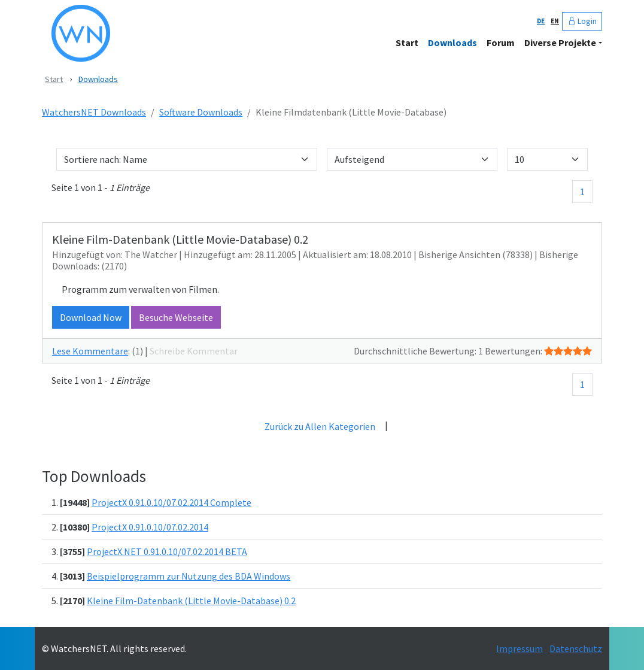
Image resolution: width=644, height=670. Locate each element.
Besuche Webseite (176, 317)
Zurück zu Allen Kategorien (320, 426)
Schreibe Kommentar (194, 351)
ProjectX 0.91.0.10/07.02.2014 (150, 527)
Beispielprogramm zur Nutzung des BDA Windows (189, 576)
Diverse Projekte (560, 43)
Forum (501, 43)
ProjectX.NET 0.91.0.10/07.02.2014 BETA (167, 551)
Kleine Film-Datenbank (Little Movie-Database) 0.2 (191, 601)
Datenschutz (576, 648)
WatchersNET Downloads (94, 112)
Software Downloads (201, 112)
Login (582, 21)
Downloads (452, 43)
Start (407, 43)
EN (555, 21)
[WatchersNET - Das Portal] (168, 33)
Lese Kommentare (90, 351)
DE (541, 21)
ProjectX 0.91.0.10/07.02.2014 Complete (171, 502)
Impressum (520, 648)
